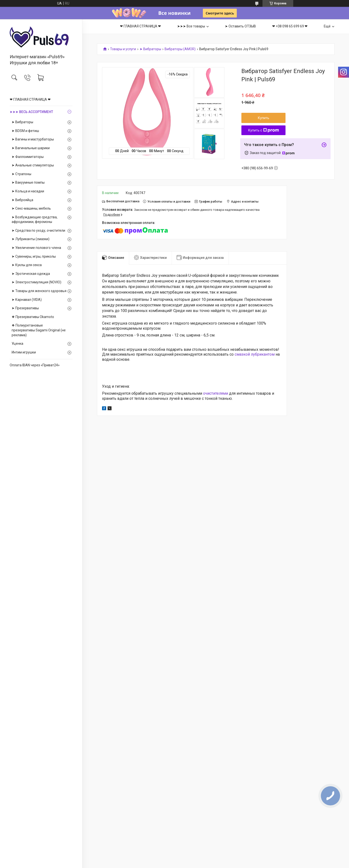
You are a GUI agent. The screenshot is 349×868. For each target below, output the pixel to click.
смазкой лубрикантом (255, 354)
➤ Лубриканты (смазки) (31, 239)
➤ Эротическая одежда (31, 274)
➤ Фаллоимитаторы (28, 157)
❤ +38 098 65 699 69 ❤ (290, 26)
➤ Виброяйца (22, 200)
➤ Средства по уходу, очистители (38, 230)
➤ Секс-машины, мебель (31, 208)
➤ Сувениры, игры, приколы (34, 256)
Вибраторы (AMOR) (180, 49)
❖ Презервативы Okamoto (33, 317)
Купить (264, 118)
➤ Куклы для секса (27, 265)
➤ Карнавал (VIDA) (27, 300)
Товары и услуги (123, 49)
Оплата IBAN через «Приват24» (35, 365)
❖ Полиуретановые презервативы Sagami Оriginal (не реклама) (39, 330)
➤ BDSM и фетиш (25, 131)
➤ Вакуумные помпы (28, 182)
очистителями (216, 393)
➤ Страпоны (21, 174)
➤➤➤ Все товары (191, 26)
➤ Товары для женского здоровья (39, 291)
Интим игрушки (24, 352)
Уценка (17, 344)
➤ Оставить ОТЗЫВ (240, 26)
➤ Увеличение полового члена (36, 248)
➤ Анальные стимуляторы (33, 165)
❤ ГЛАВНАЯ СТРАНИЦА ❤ (30, 99)
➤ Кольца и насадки (28, 191)
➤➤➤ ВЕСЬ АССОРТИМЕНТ (31, 112)
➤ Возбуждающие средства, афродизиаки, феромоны (35, 220)
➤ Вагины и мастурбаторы (33, 139)
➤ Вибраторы (22, 122)
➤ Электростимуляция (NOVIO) (36, 282)
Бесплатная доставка (123, 201)
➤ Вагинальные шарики (31, 148)
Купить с (264, 130)
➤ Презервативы (25, 308)
